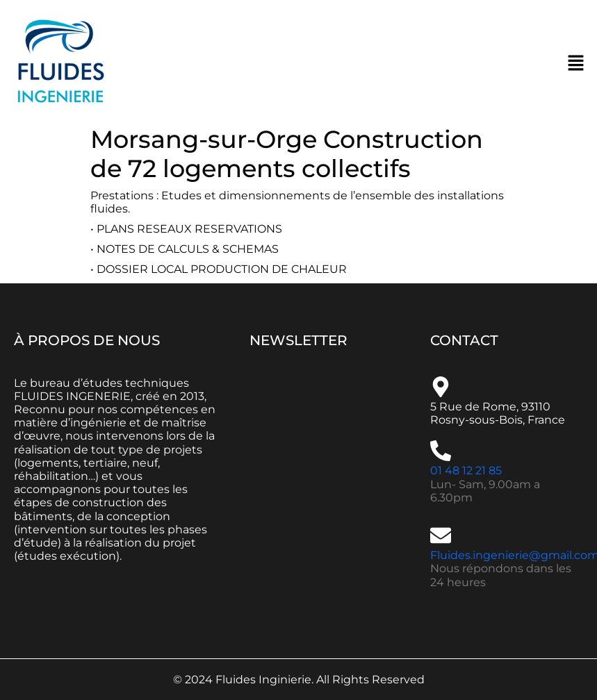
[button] (576, 62)
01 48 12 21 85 (466, 470)
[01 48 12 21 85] (441, 451)
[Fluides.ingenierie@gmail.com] (441, 535)
